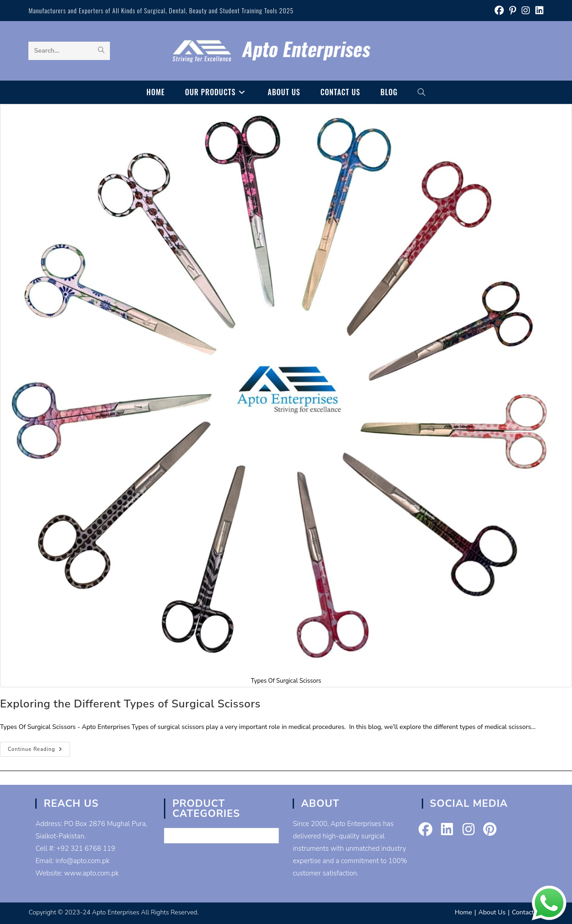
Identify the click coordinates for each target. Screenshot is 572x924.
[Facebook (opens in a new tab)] (499, 11)
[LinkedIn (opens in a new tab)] (538, 11)
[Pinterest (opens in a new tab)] (513, 11)
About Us (492, 912)
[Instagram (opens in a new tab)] (526, 11)
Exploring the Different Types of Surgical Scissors (130, 704)
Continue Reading (39, 751)
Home (463, 912)
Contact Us (528, 912)
